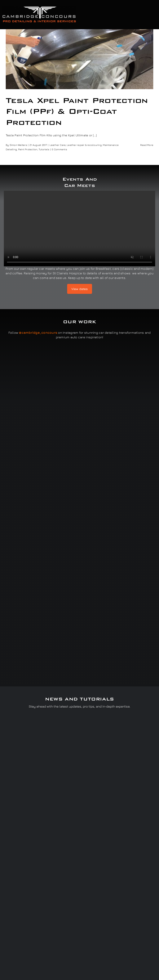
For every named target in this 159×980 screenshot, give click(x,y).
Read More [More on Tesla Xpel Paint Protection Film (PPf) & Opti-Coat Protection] (147, 145)
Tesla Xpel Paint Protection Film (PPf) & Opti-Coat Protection (77, 111)
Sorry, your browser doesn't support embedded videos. (79, 229)
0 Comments (59, 149)
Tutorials (44, 149)
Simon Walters (18, 145)
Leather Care (58, 145)
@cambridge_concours (38, 333)
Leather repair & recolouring (84, 145)
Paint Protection (28, 149)
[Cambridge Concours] (39, 7)
